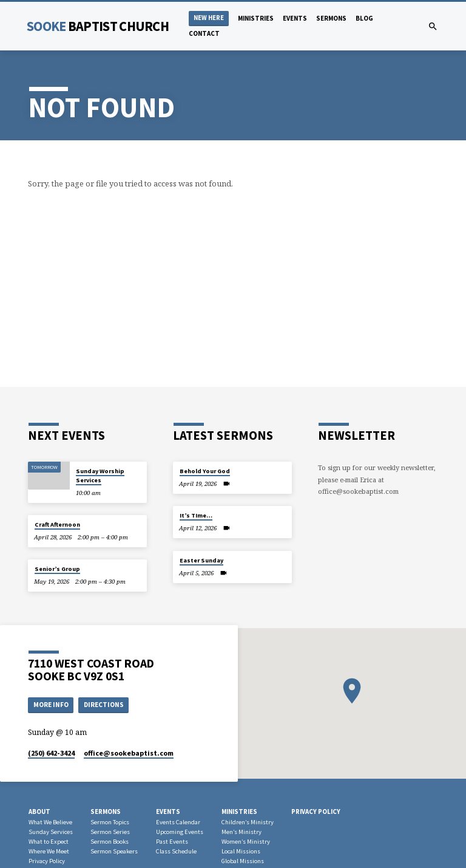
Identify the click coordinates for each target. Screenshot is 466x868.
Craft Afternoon (57, 525)
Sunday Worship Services (100, 475)
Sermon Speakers (114, 851)
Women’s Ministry (246, 842)
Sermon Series (110, 832)
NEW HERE (209, 18)
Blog (364, 18)
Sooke (98, 26)
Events (295, 18)
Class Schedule (176, 851)
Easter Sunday (201, 560)
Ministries (256, 18)
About (39, 812)
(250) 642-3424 (51, 753)
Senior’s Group (57, 569)
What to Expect (49, 842)
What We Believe (50, 822)
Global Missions (243, 861)
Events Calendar (178, 822)
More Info (51, 705)
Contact (204, 33)
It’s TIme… (196, 515)
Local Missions (241, 851)
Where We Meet (49, 851)
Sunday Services (51, 832)
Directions (104, 705)
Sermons (331, 18)
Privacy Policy (47, 861)
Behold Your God (205, 471)
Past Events (172, 842)
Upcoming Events (180, 832)
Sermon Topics (110, 822)
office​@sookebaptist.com (129, 753)
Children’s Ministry (248, 822)
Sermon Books (110, 842)
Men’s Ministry (241, 832)
